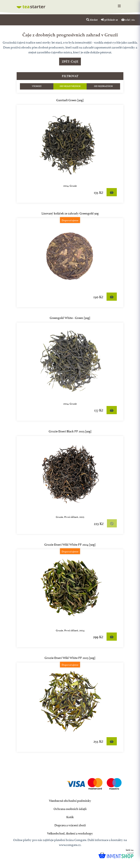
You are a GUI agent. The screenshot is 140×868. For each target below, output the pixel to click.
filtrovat (70, 76)
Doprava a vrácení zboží (70, 825)
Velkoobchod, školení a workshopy (70, 833)
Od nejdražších (103, 86)
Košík (70, 817)
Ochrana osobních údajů (70, 808)
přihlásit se (110, 20)
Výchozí (37, 86)
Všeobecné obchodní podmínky (70, 800)
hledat (92, 20)
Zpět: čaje (70, 62)
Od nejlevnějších (70, 86)
